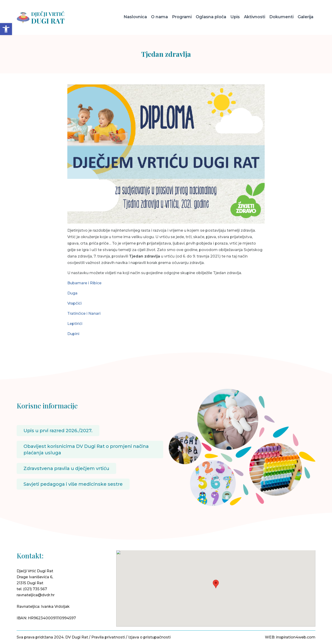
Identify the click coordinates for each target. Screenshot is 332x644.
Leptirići (75, 324)
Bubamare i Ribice (84, 283)
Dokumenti (281, 17)
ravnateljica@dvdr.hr (36, 595)
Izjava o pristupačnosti (149, 637)
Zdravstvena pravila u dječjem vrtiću (66, 468)
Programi (182, 17)
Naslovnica (135, 17)
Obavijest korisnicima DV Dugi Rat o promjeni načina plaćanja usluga (86, 449)
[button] (6, 29)
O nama (159, 17)
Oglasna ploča (211, 17)
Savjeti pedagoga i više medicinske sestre (73, 484)
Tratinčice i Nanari (84, 313)
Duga (72, 293)
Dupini (73, 334)
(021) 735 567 (35, 589)
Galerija (305, 17)
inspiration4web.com (296, 637)
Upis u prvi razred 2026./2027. (58, 431)
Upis (235, 17)
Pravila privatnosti (108, 637)
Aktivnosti (255, 17)
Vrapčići (74, 303)
